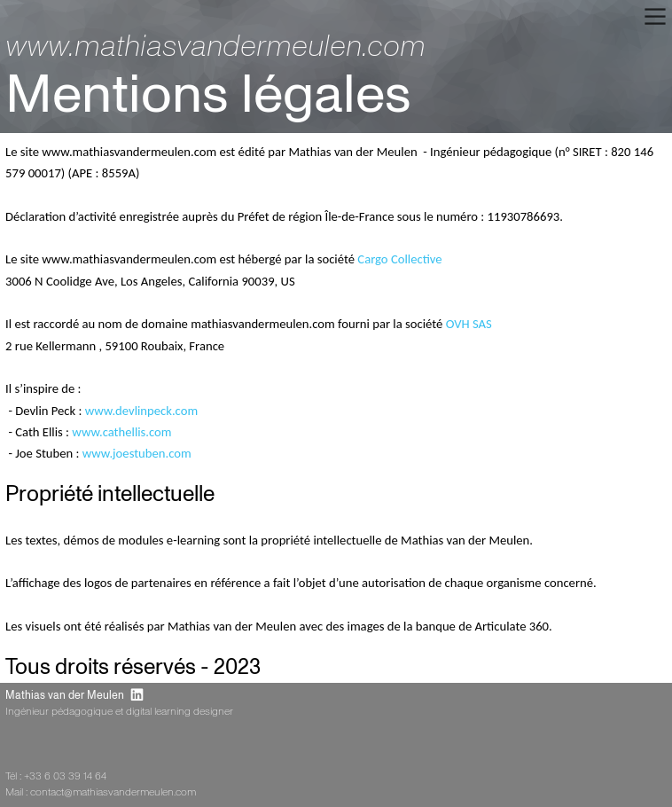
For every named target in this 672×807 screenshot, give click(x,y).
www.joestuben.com (137, 453)
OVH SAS (469, 324)
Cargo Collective (399, 259)
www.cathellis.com (121, 432)
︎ (137, 696)
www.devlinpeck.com (141, 411)
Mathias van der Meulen (65, 696)
